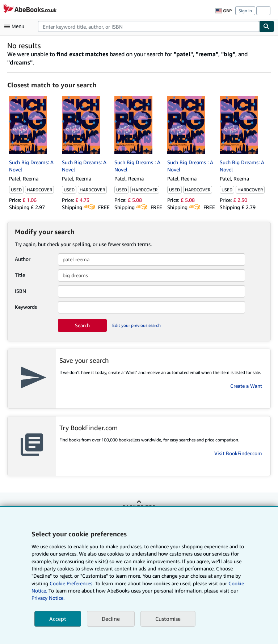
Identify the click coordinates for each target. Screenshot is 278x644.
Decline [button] (111, 619)
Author (23, 259)
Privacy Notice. (48, 598)
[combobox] (149, 26)
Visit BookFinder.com (238, 453)
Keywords (26, 307)
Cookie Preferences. (71, 583)
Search (82, 325)
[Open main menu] (16, 26)
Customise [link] (168, 619)
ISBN (20, 291)
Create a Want (246, 386)
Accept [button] (58, 619)
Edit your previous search (136, 325)
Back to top (139, 507)
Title (20, 275)
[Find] (267, 26)
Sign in (245, 11)
